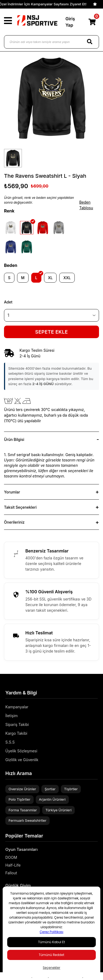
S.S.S (10, 742)
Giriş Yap (70, 22)
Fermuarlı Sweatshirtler (27, 820)
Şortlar (50, 789)
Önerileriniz (14, 522)
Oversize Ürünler (22, 789)
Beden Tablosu (86, 205)
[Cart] (92, 22)
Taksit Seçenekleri (20, 507)
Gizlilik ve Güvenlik (22, 760)
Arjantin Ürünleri (52, 799)
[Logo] (37, 21)
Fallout (11, 873)
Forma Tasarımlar (23, 810)
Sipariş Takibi (17, 724)
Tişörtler (71, 789)
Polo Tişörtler (19, 799)
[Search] (90, 42)
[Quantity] (51, 315)
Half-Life (13, 865)
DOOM (11, 857)
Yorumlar (12, 492)
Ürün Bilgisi (14, 439)
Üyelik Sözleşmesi (21, 751)
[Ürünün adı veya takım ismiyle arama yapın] (51, 42)
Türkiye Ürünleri (58, 810)
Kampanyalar (17, 707)
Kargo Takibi (16, 733)
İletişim (11, 716)
